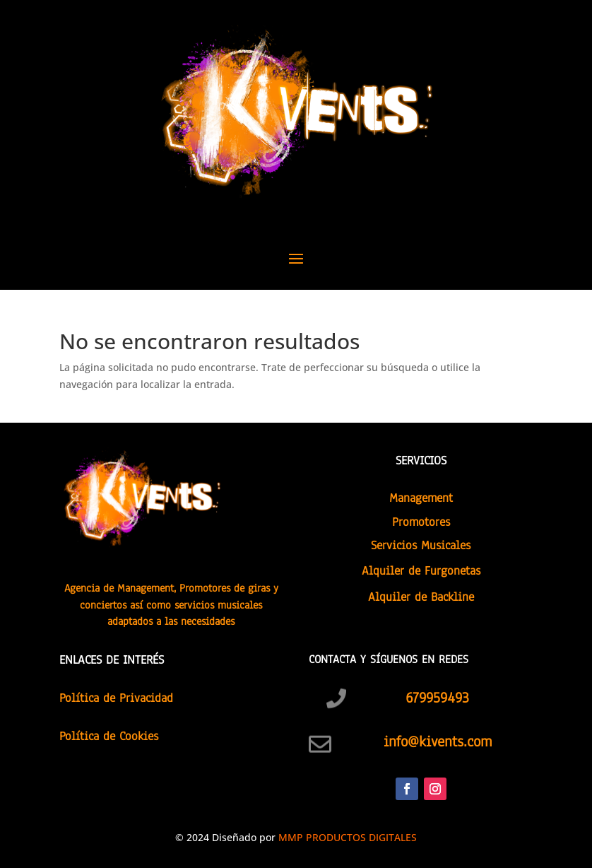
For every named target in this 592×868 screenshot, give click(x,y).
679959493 (437, 698)
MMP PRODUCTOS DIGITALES (348, 837)
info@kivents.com (438, 741)
